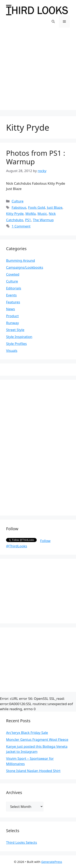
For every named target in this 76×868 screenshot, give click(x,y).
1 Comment (21, 226)
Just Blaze (55, 207)
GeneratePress (52, 862)
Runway (12, 323)
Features (13, 302)
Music (42, 214)
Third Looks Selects (21, 842)
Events (11, 295)
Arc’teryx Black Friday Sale (27, 733)
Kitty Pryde (15, 214)
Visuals (12, 351)
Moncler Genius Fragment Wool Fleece (37, 739)
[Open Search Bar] (53, 21)
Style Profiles (16, 344)
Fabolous (19, 207)
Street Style (15, 330)
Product (12, 316)
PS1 (28, 220)
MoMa (31, 214)
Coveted (13, 274)
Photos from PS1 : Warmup (36, 157)
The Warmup (43, 220)
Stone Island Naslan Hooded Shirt (33, 771)
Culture (18, 201)
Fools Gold (37, 207)
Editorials (14, 288)
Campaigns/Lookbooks (25, 267)
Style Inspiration (19, 337)
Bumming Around (20, 260)
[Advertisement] (38, 72)
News (11, 309)
